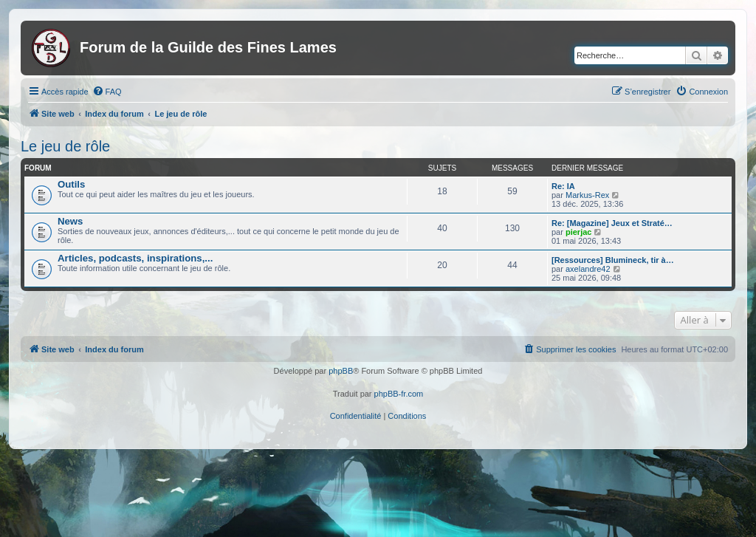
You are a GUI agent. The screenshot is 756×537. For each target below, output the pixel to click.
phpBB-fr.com (399, 394)
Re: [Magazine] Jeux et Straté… (612, 223)
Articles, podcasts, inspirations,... (135, 258)
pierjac (578, 232)
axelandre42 (588, 269)
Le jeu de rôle (65, 146)
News (70, 221)
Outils (71, 184)
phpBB (341, 371)
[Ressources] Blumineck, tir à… (613, 260)
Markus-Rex (587, 195)
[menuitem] (107, 92)
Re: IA (563, 186)
